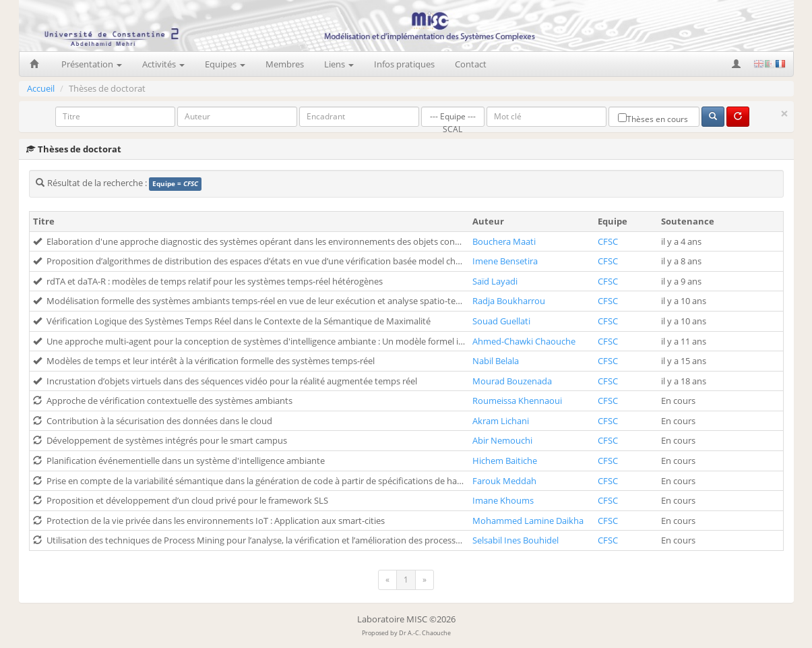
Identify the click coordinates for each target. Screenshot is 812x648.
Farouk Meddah (504, 481)
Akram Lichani (501, 421)
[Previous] (387, 580)
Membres (285, 64)
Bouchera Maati (504, 241)
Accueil (41, 88)
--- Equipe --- (453, 117)
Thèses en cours (653, 119)
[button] (738, 64)
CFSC (608, 241)
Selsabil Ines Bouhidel (516, 540)
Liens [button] (339, 64)
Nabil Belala (496, 361)
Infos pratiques (404, 64)
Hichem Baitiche (505, 461)
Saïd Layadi (495, 281)
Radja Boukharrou (509, 301)
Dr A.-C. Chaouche (425, 633)
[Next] (425, 580)
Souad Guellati (501, 321)
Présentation (92, 64)
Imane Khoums (503, 500)
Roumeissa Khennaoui (517, 401)
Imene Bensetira (505, 261)
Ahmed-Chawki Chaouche (524, 341)
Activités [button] (163, 64)
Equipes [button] (225, 64)
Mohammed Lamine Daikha (528, 521)
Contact (471, 64)
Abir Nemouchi (502, 440)
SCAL (453, 130)
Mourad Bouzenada (512, 381)
